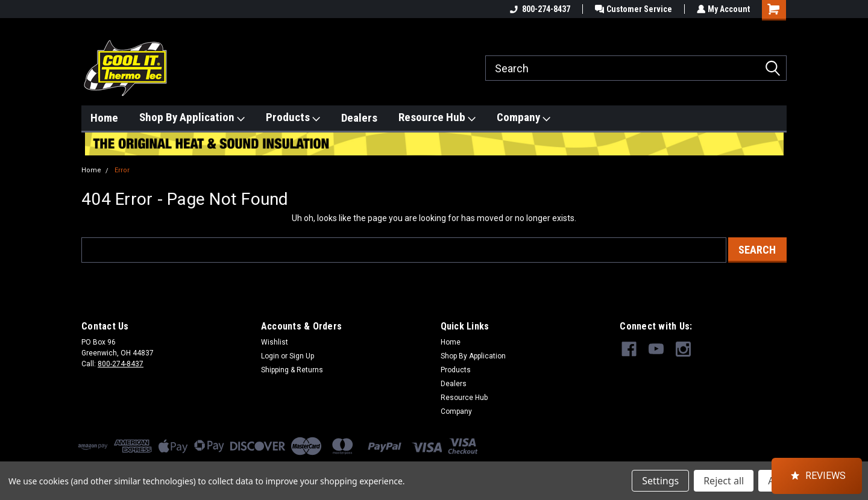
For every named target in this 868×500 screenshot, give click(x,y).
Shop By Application (192, 117)
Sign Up (302, 356)
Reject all (724, 481)
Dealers (359, 118)
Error (122, 170)
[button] (817, 476)
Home (104, 118)
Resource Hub (437, 117)
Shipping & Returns (292, 370)
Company (524, 117)
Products (293, 117)
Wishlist (275, 342)
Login (270, 356)
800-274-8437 (538, 9)
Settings (660, 481)
